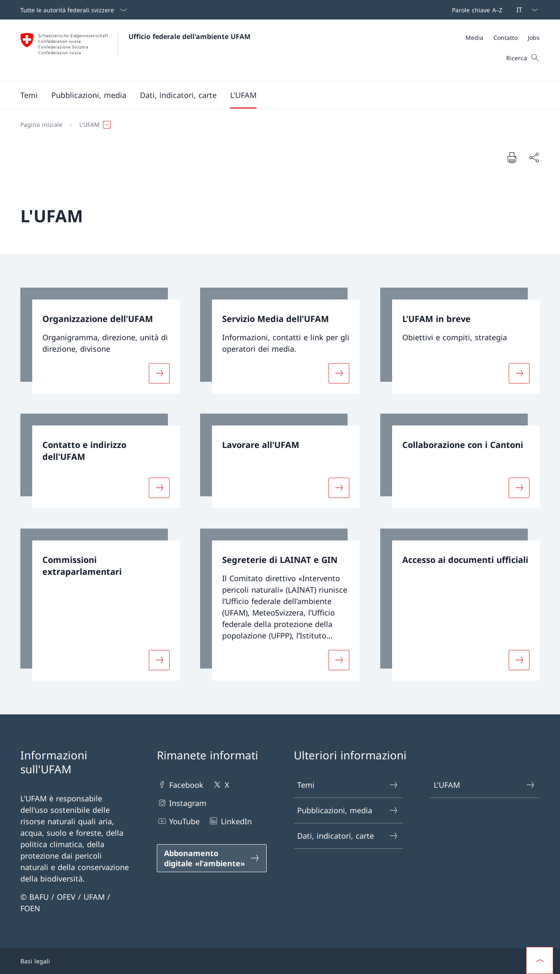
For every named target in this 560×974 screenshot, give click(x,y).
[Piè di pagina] (280, 961)
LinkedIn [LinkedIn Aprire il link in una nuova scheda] (230, 821)
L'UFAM (485, 785)
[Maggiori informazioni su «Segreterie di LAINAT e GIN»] (339, 660)
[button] (29, 95)
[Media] (474, 38)
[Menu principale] (273, 95)
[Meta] (503, 38)
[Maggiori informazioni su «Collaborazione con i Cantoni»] (519, 488)
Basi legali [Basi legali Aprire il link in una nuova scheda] (35, 961)
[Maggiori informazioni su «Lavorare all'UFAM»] (339, 488)
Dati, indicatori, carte (348, 836)
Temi (348, 785)
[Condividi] (534, 158)
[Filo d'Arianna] (277, 125)
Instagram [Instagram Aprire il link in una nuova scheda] (182, 803)
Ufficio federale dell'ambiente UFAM (189, 36)
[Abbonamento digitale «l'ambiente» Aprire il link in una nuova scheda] (212, 858)
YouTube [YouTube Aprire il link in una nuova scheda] (178, 821)
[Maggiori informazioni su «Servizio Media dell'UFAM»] (339, 373)
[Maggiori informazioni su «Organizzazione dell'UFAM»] (159, 373)
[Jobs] (534, 38)
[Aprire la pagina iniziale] (135, 50)
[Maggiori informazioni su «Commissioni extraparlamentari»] (159, 660)
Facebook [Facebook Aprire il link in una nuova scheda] (180, 785)
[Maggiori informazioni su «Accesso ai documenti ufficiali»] (519, 660)
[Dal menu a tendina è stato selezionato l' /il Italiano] (524, 10)
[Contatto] (506, 38)
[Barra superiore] (475, 10)
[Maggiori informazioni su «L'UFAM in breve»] (519, 373)
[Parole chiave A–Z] (475, 10)
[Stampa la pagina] (512, 157)
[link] (100, 341)
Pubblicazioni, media (348, 810)
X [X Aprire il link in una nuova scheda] (220, 785)
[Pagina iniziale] (41, 125)
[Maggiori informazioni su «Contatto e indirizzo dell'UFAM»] (159, 488)
